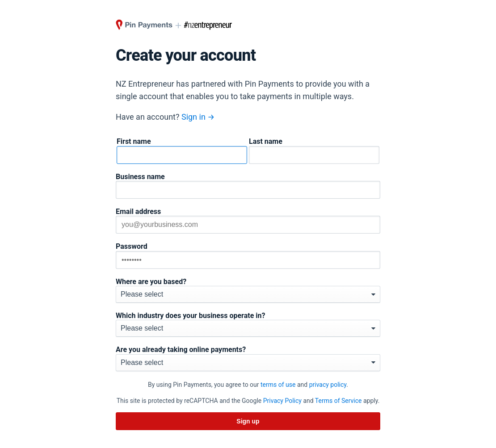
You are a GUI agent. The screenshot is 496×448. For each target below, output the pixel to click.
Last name (266, 142)
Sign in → (198, 117)
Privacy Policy (282, 401)
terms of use (278, 385)
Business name (140, 177)
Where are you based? (151, 282)
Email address (138, 212)
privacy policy (328, 385)
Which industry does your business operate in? (190, 316)
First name (134, 142)
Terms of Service (338, 401)
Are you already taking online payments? (181, 350)
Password (132, 247)
